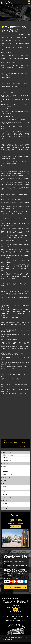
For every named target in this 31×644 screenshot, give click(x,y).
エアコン (5, 486)
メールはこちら (16, 527)
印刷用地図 (6, 506)
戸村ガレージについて (7, 500)
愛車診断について (6, 452)
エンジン (5, 466)
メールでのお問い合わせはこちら (15, 587)
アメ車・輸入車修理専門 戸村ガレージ (15, 638)
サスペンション (7, 469)
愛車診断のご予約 (7, 461)
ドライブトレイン (7, 475)
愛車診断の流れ (7, 458)
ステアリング (6, 472)
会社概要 (5, 503)
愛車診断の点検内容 (8, 455)
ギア (4, 492)
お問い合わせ (5, 509)
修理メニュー (5, 463)
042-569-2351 (16, 520)
